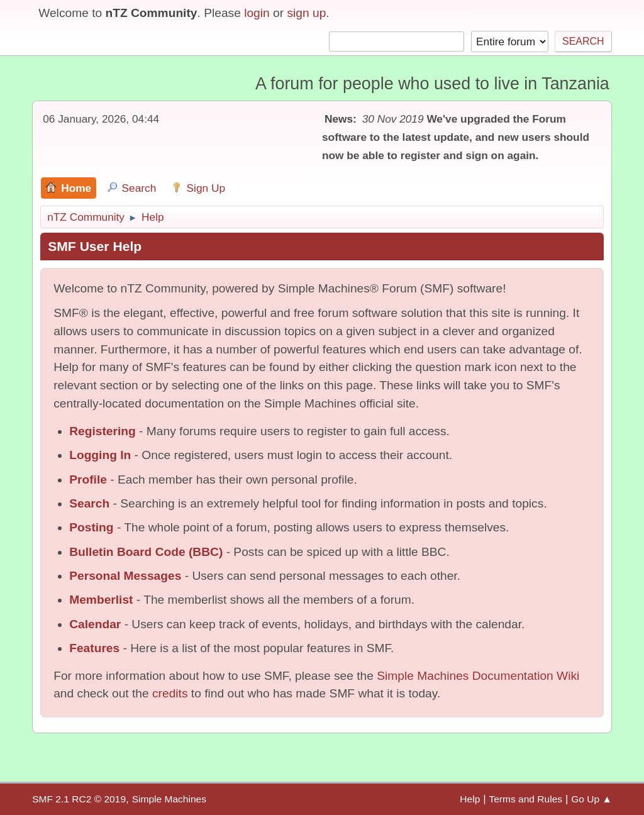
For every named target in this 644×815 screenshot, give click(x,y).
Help (470, 799)
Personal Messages (125, 576)
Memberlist (101, 600)
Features (94, 648)
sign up (306, 13)
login (257, 13)
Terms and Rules (525, 799)
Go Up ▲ (591, 799)
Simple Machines (169, 799)
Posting (91, 527)
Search (89, 503)
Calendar (95, 624)
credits (170, 693)
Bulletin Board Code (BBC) (146, 552)
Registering (103, 431)
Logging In (100, 455)
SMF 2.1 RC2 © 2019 (79, 799)
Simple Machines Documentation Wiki (478, 676)
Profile (88, 480)
